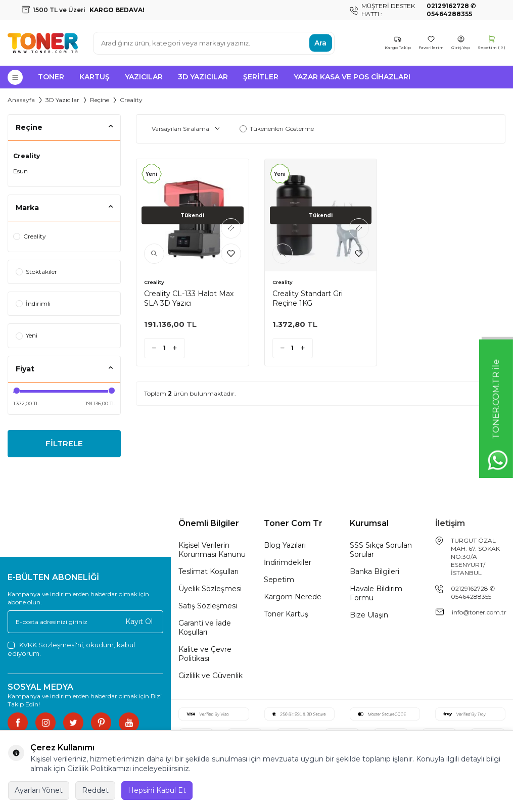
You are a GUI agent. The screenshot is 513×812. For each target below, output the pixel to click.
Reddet (95, 790)
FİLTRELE (64, 444)
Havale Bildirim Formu (376, 595)
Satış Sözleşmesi (208, 607)
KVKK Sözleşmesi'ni (51, 646)
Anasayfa (21, 100)
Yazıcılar (144, 77)
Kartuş (95, 77)
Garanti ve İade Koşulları (205, 629)
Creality (27, 156)
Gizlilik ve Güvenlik (211, 677)
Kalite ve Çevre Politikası (205, 655)
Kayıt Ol (139, 623)
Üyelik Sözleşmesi (210, 590)
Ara (320, 43)
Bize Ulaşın (369, 616)
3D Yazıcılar (203, 77)
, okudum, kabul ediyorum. (71, 651)
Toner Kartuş (286, 615)
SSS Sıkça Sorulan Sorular (381, 551)
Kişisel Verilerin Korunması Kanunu (212, 551)
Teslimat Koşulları (208, 573)
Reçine (100, 100)
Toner (51, 77)
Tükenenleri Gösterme (277, 129)
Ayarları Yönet (39, 790)
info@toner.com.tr (479, 614)
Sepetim (279, 581)
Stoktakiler (36, 272)
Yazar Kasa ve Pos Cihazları (352, 77)
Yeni (27, 335)
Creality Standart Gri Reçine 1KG (308, 298)
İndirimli (33, 303)
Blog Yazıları (285, 547)
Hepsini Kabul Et (157, 790)
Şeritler (261, 77)
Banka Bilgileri (375, 573)
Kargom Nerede (293, 598)
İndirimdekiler (288, 564)
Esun (20, 171)
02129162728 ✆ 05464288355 (473, 594)
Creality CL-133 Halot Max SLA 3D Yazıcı (189, 298)
